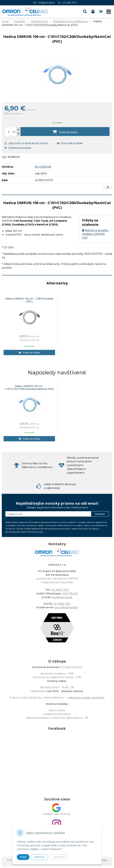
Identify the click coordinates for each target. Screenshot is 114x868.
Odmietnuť (59, 857)
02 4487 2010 (70, 3)
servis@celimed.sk (66, 607)
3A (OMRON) (43, 167)
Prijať (23, 857)
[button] (85, 12)
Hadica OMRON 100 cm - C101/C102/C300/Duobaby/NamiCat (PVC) (29, 388)
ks (14, 132)
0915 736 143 (70, 594)
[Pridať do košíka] (65, 132)
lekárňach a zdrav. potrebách (87, 698)
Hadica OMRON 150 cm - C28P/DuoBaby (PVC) (29, 300)
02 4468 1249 (62, 604)
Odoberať (100, 514)
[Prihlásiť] (93, 12)
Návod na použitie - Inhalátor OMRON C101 (96, 234)
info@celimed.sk (46, 3)
